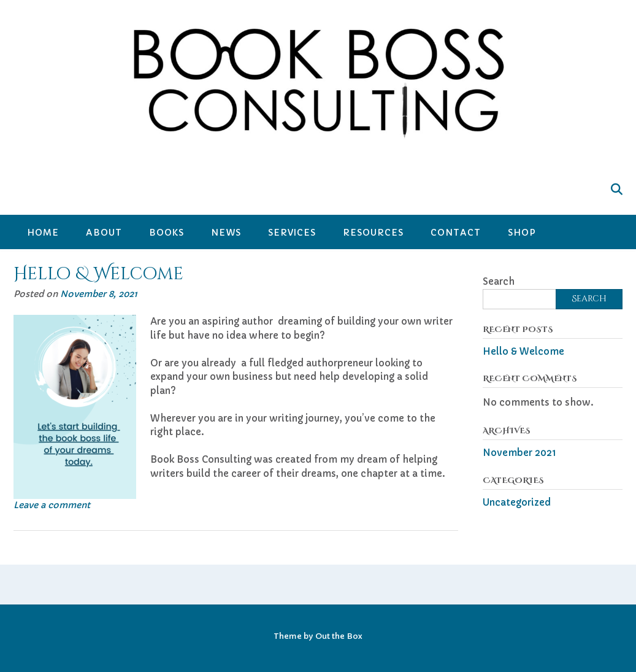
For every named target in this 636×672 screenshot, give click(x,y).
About (104, 233)
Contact (456, 233)
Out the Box (339, 636)
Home (43, 233)
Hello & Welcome (98, 274)
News (226, 233)
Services (292, 233)
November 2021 (519, 453)
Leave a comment (52, 505)
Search (499, 281)
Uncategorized (517, 502)
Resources (373, 233)
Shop (522, 233)
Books (167, 233)
